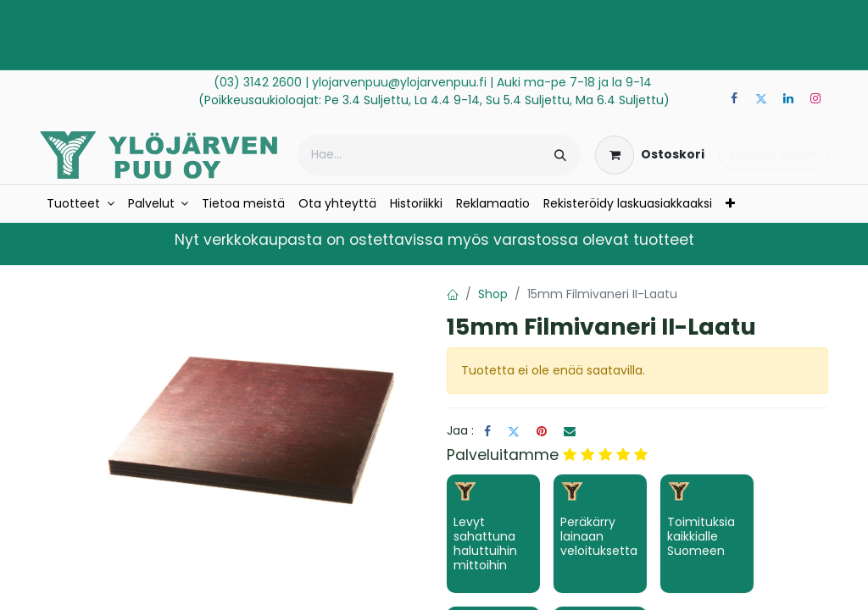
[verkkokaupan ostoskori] (650, 155)
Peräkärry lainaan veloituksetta (599, 536)
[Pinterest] (542, 431)
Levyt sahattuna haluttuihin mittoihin (485, 543)
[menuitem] (81, 204)
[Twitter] (761, 98)
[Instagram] (815, 98)
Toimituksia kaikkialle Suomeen (701, 536)
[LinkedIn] (788, 98)
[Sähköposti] (570, 431)
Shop (493, 294)
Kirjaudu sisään (773, 154)
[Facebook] (734, 98)
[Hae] (560, 155)
